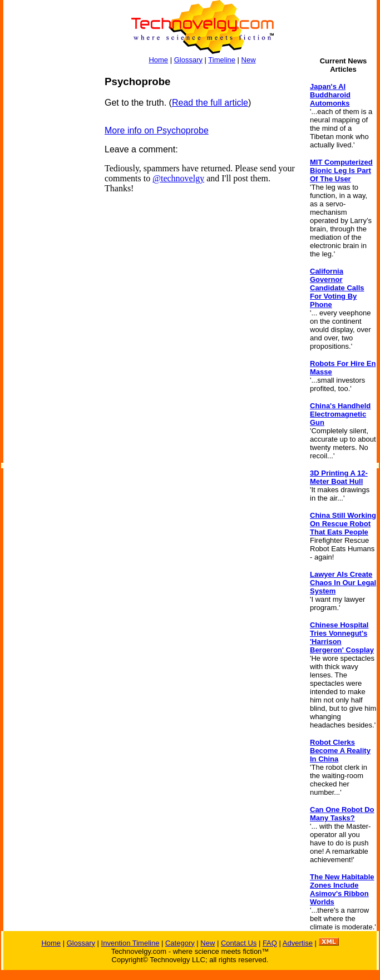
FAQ (270, 943)
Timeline (222, 60)
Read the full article (210, 103)
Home (158, 60)
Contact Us (239, 943)
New (249, 60)
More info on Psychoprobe (157, 130)
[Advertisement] (48, 242)
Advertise (298, 943)
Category (180, 943)
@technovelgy (178, 178)
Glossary (188, 60)
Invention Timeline (130, 943)
